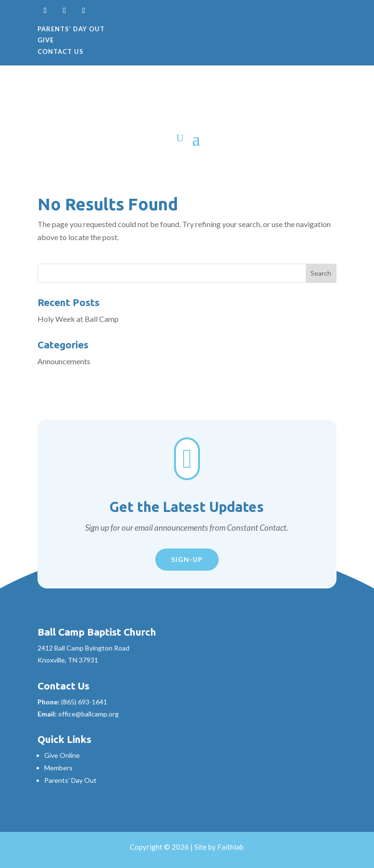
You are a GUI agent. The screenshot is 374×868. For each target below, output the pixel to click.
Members (58, 768)
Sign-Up (187, 559)
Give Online (62, 755)
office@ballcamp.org (88, 714)
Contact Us (61, 51)
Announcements (64, 361)
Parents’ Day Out (71, 29)
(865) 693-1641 (84, 702)
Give (46, 40)
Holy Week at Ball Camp (78, 319)
